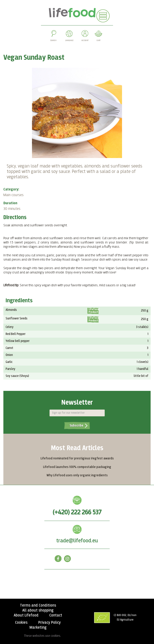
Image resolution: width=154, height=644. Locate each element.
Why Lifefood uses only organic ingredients (77, 475)
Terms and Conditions (38, 605)
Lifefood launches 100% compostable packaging (77, 467)
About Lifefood (26, 615)
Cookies (21, 623)
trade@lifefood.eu (77, 541)
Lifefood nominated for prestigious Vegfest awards (77, 458)
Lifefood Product (94, 311)
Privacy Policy (50, 623)
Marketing (38, 628)
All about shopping (38, 610)
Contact (56, 615)
